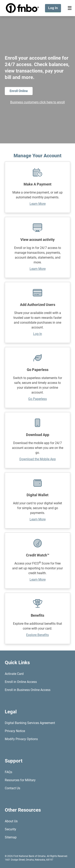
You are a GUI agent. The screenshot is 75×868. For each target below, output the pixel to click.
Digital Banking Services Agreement (30, 723)
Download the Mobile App (38, 459)
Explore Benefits (37, 635)
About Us (11, 821)
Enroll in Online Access (21, 682)
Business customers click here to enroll (37, 102)
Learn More (38, 204)
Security (10, 829)
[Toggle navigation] (70, 8)
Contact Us (12, 788)
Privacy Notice (15, 731)
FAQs (8, 772)
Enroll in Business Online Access (28, 690)
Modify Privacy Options (21, 739)
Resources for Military (20, 780)
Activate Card (14, 674)
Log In (38, 334)
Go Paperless (37, 399)
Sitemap (11, 837)
